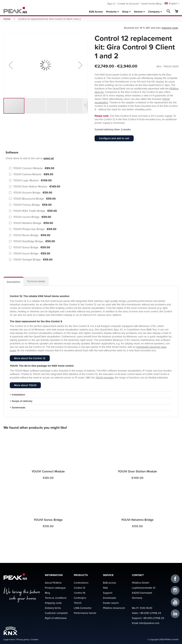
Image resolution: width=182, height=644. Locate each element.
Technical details (36, 281)
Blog (47, 593)
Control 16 (80, 593)
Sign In (111, 4)
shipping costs (170, 28)
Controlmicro (81, 583)
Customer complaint (56, 613)
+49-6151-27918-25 (153, 618)
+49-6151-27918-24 (150, 613)
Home (7, 19)
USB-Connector (83, 608)
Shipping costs (53, 603)
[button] (172, 4)
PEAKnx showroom (114, 608)
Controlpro (80, 598)
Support (108, 593)
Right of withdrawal (56, 618)
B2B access (109, 583)
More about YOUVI (25, 385)
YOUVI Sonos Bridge (48, 520)
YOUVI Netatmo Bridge (137, 520)
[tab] (14, 281)
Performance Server (85, 613)
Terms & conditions (56, 598)
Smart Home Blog (151, 4)
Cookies (35, 639)
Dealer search (111, 603)
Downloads (109, 598)
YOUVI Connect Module (48, 471)
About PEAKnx (53, 583)
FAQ (105, 588)
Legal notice (9, 639)
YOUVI (78, 603)
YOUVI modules (105, 378)
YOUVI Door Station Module (137, 471)
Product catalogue (55, 588)
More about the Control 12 (30, 358)
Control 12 (80, 588)
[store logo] (15, 10)
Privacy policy (23, 639)
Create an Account (128, 4)
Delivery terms (53, 608)
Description (14, 282)
